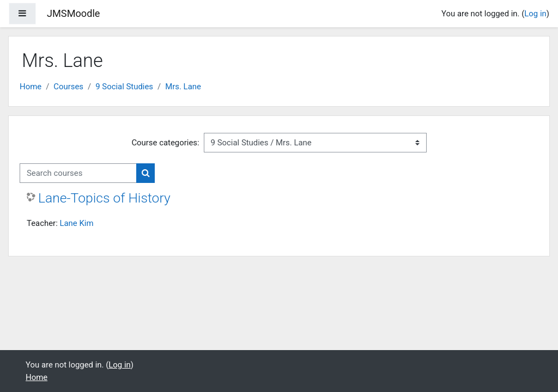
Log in (535, 14)
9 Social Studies (124, 87)
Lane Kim (76, 223)
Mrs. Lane (183, 87)
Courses (68, 87)
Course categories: (165, 143)
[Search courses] (78, 173)
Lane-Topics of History (104, 198)
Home (31, 87)
